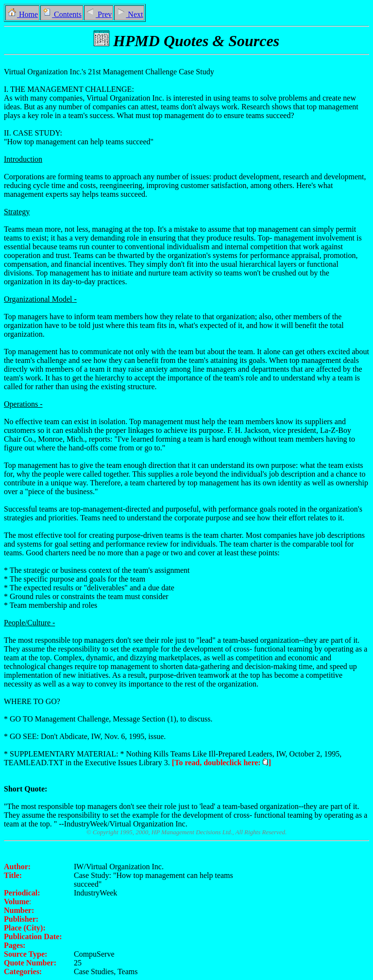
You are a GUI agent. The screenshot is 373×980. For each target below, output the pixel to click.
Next (129, 14)
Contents (62, 14)
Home (22, 14)
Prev (99, 14)
